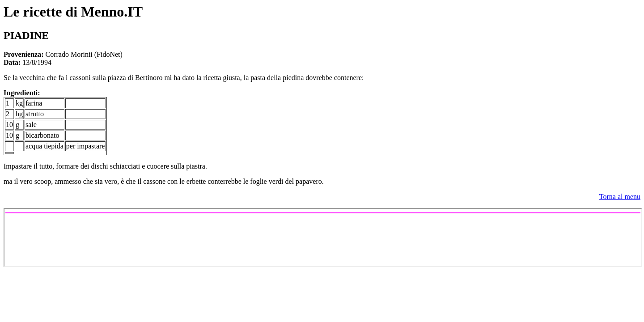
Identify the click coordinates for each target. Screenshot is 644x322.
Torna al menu (620, 197)
